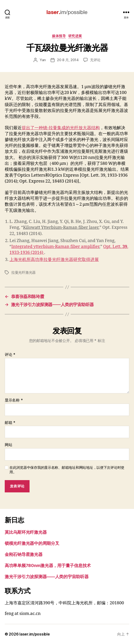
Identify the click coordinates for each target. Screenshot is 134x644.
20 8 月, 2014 (68, 60)
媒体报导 (59, 36)
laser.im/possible (35, 634)
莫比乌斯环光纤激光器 (26, 532)
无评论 (95, 60)
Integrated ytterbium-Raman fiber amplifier (55, 247)
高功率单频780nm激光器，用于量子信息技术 (48, 565)
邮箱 (10, 423)
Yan (43, 60)
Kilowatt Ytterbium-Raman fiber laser (61, 228)
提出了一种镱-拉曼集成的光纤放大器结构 (61, 128)
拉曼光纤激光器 (24, 272)
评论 (10, 355)
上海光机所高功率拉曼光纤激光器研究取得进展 (54, 260)
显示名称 (14, 400)
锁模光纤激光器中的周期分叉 (32, 543)
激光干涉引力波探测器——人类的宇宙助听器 (47, 577)
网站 (8, 445)
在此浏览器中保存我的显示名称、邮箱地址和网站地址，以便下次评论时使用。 (67, 470)
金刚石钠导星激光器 (24, 554)
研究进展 (75, 36)
